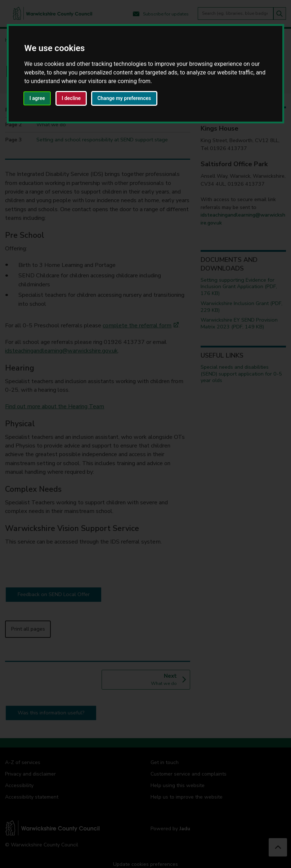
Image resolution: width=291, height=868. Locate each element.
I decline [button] (71, 98)
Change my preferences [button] (124, 98)
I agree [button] (37, 98)
